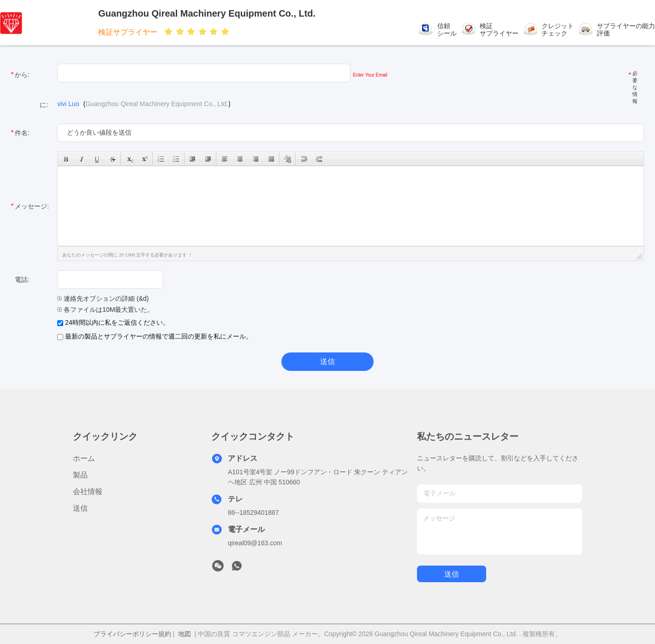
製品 (80, 475)
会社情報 (88, 492)
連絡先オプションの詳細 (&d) (103, 298)
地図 (185, 634)
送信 (80, 508)
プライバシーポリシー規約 (132, 634)
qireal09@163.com (255, 543)
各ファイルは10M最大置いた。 (105, 310)
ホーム (84, 458)
